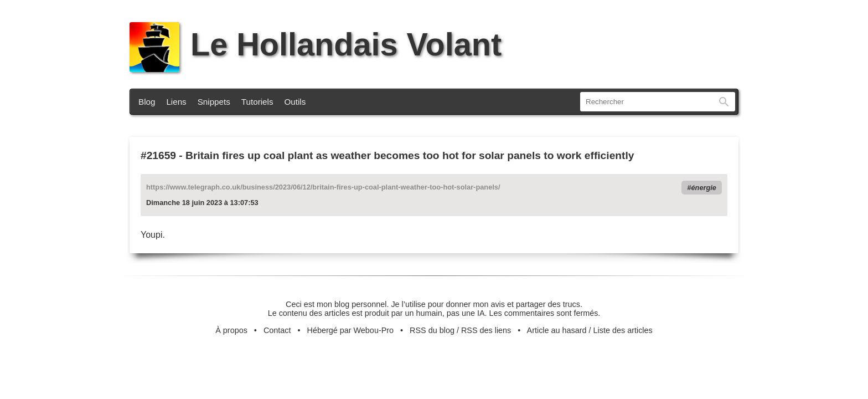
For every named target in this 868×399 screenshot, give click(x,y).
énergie (704, 188)
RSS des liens (486, 330)
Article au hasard (557, 330)
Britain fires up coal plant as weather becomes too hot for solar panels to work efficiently (410, 155)
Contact (277, 330)
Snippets (214, 102)
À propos (231, 330)
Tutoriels (257, 102)
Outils (295, 102)
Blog (147, 102)
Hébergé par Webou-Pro (351, 330)
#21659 (158, 155)
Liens (176, 102)
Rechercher (724, 102)
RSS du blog (432, 330)
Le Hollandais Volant (316, 44)
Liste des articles (623, 330)
